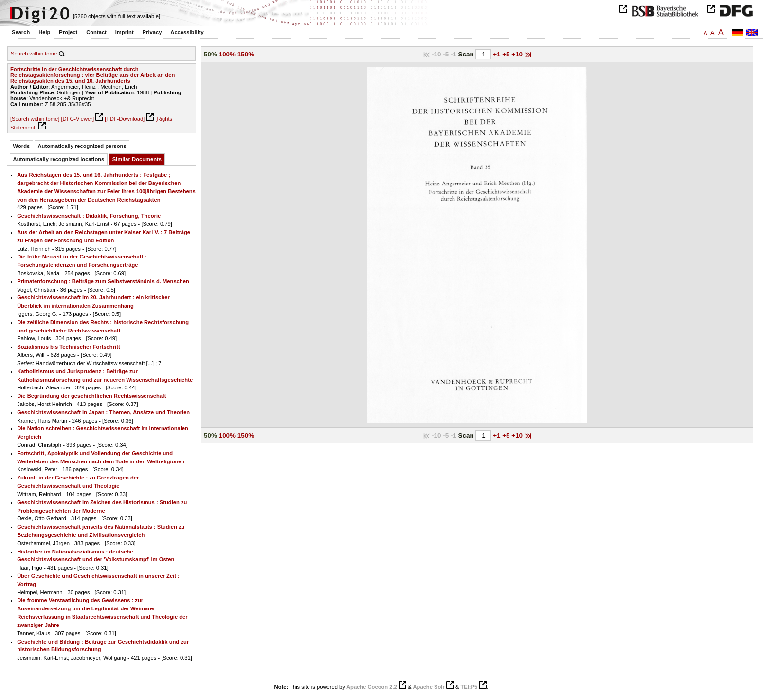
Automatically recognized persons (82, 146)
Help (44, 32)
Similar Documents (137, 159)
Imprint (125, 32)
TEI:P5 (469, 687)
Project (68, 32)
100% (227, 54)
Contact (96, 32)
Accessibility (187, 32)
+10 (518, 54)
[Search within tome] (35, 119)
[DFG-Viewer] (77, 119)
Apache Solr (429, 687)
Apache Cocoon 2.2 (372, 687)
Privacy (152, 32)
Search (21, 32)
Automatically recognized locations (59, 159)
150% (246, 54)
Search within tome (34, 54)
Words (22, 146)
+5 (507, 54)
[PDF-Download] (125, 119)
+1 (498, 54)
